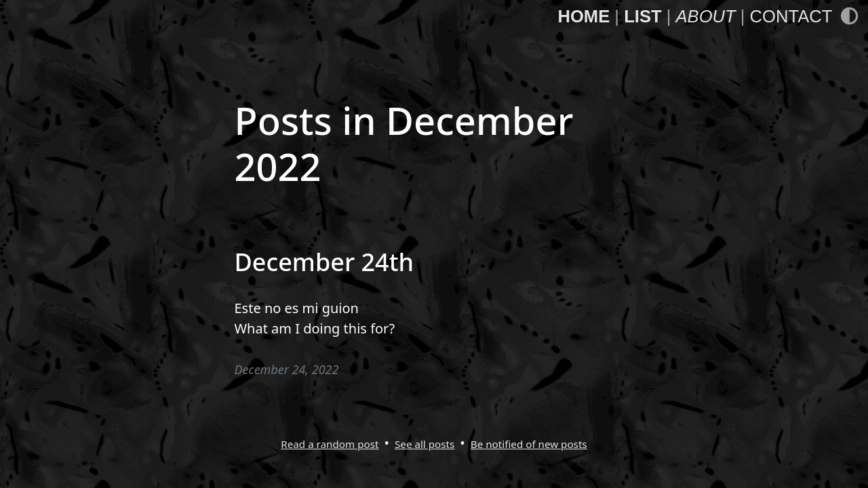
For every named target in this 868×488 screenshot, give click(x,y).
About (705, 16)
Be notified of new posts (529, 444)
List (643, 16)
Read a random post (330, 444)
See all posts (425, 444)
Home (584, 16)
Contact (791, 16)
